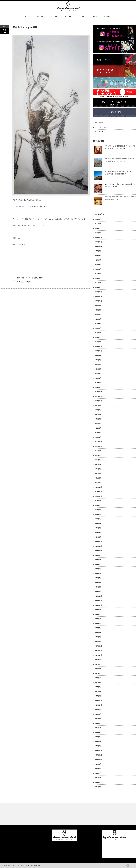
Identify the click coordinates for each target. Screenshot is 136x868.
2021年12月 (98, 442)
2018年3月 (98, 632)
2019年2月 (98, 587)
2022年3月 (98, 428)
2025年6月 (98, 265)
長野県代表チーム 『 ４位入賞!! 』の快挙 (30, 278)
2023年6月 (98, 369)
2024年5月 (98, 324)
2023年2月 (98, 383)
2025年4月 (98, 274)
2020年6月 (98, 514)
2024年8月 (98, 310)
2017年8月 (98, 664)
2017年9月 (98, 660)
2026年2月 (98, 228)
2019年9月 (98, 555)
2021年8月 (98, 455)
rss (128, 866)
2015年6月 (98, 778)
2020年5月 (98, 519)
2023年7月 (98, 365)
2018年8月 (98, 610)
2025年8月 (98, 256)
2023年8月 (98, 360)
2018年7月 (98, 614)
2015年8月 (98, 769)
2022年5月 (98, 424)
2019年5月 (98, 573)
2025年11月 (98, 242)
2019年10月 (98, 551)
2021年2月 (98, 478)
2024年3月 (98, 333)
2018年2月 (98, 637)
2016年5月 (98, 728)
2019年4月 (98, 578)
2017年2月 (98, 691)
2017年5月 (98, 678)
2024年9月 (98, 305)
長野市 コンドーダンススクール (18, 865)
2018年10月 (98, 605)
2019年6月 (98, 569)
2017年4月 (98, 682)
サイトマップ (99, 132)
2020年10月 (98, 496)
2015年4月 (98, 787)
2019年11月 (98, 546)
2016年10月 (98, 705)
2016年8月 (98, 714)
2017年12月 (98, 646)
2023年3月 (98, 378)
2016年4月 (98, 732)
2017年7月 (98, 669)
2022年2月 (98, 433)
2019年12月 (98, 542)
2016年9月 (98, 710)
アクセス (94, 16)
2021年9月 (98, 451)
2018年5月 (98, 623)
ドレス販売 (107, 16)
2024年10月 (98, 301)
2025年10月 (98, 246)
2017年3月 (98, 687)
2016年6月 (98, 723)
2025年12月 (98, 237)
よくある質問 (99, 123)
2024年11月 (98, 296)
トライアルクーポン (101, 127)
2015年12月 (98, 751)
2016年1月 (98, 746)
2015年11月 (98, 755)
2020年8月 (98, 505)
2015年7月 (98, 773)
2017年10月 (98, 655)
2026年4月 (98, 219)
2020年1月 (98, 537)
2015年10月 (98, 760)
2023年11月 (98, 351)
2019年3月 (98, 582)
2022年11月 (98, 396)
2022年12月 (98, 392)
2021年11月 (98, 446)
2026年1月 (98, 233)
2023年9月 (98, 355)
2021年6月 (98, 464)
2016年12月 (98, 701)
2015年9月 (98, 764)
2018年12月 (98, 596)
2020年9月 (98, 501)
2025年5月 (98, 269)
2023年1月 (98, 387)
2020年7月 (98, 510)
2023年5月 (98, 374)
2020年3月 (98, 528)
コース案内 (54, 16)
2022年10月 (98, 401)
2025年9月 (98, 251)
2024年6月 (98, 319)
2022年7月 (98, 414)
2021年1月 (98, 483)
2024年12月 (98, 292)
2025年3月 (98, 278)
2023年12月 (98, 346)
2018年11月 (98, 601)
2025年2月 (98, 283)
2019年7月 (98, 564)
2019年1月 (98, 592)
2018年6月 (98, 619)
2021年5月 (98, 469)
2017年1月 (98, 696)
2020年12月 (98, 487)
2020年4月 (98, 523)
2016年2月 (98, 741)
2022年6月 (98, 419)
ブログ (82, 16)
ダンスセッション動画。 (24, 282)
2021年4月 (98, 474)
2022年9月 (98, 405)
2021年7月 (98, 460)
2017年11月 (98, 651)
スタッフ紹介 (69, 16)
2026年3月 (98, 224)
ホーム (27, 16)
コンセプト (40, 16)
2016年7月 (98, 719)
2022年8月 (98, 410)
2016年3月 (98, 737)
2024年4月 (98, 328)
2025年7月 (98, 260)
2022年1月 (98, 437)
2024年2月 (98, 337)
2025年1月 (98, 287)
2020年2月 (98, 533)
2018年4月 (98, 628)
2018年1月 (98, 642)
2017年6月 (98, 673)
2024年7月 (98, 315)
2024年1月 (98, 342)
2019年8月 (98, 560)
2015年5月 (98, 782)
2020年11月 (98, 492)
